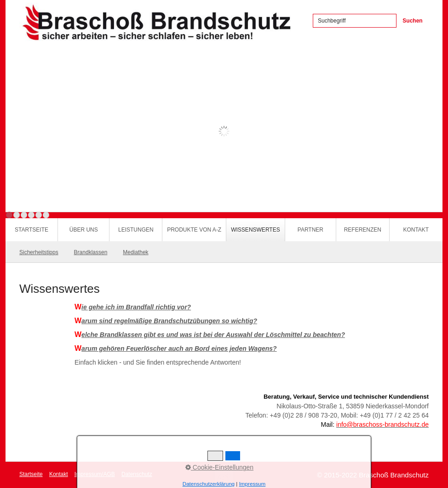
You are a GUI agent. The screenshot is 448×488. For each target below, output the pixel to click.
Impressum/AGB (95, 474)
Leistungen (136, 230)
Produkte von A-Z (194, 230)
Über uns (84, 230)
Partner (310, 230)
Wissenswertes (255, 230)
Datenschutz (137, 474)
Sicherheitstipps (39, 252)
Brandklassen (91, 252)
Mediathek (135, 252)
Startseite (32, 230)
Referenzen (363, 230)
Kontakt (416, 230)
